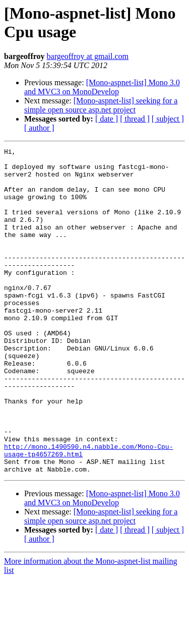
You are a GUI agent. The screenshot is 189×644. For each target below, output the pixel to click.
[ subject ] (168, 119)
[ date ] (107, 119)
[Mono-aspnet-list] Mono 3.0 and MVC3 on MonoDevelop (102, 87)
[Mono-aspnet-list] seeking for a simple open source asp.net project (101, 105)
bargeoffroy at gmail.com (88, 56)
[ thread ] (135, 119)
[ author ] (39, 128)
